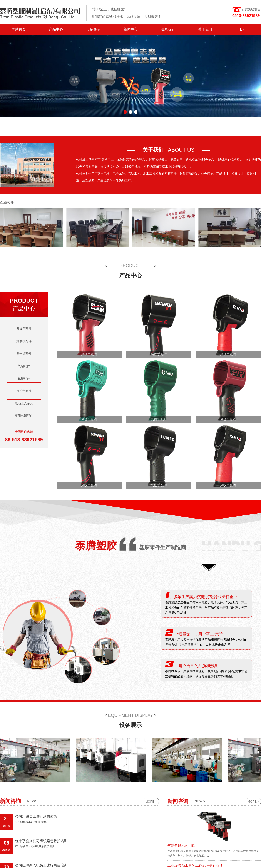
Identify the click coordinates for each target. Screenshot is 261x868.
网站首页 (19, 29)
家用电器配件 (24, 416)
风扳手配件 (24, 329)
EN (242, 29)
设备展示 (93, 29)
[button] (125, 112)
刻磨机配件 (24, 341)
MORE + (151, 802)
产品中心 (56, 29)
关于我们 (205, 29)
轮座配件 (24, 378)
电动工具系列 (24, 403)
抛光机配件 (24, 354)
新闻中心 (130, 29)
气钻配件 (24, 366)
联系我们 (168, 29)
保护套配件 (24, 391)
